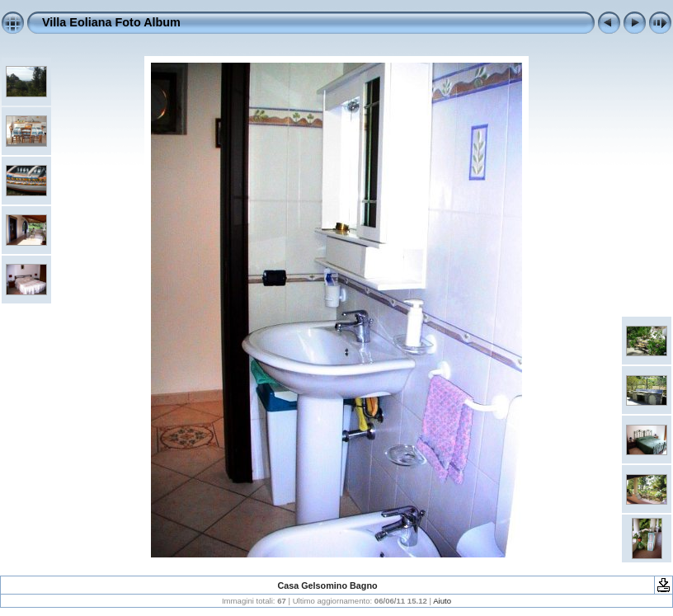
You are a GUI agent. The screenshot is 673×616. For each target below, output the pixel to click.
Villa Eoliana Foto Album (111, 22)
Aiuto (442, 601)
